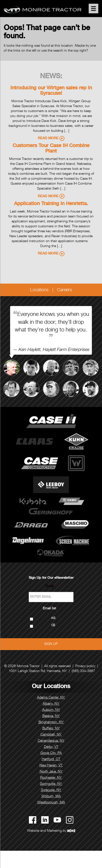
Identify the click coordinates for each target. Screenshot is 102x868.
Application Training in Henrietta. (51, 204)
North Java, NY (51, 772)
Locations (39, 290)
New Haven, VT (51, 766)
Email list (51, 609)
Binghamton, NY (51, 722)
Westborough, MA (51, 803)
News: (51, 77)
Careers (65, 290)
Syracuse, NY (51, 790)
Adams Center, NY (51, 698)
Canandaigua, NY (51, 741)
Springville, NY (51, 784)
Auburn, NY (51, 710)
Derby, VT (51, 747)
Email (51, 586)
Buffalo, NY (51, 729)
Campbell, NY (51, 735)
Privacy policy (85, 666)
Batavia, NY (51, 716)
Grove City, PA (51, 753)
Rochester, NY (51, 778)
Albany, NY (51, 704)
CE (53, 626)
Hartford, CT (51, 759)
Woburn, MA (51, 796)
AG (53, 618)
